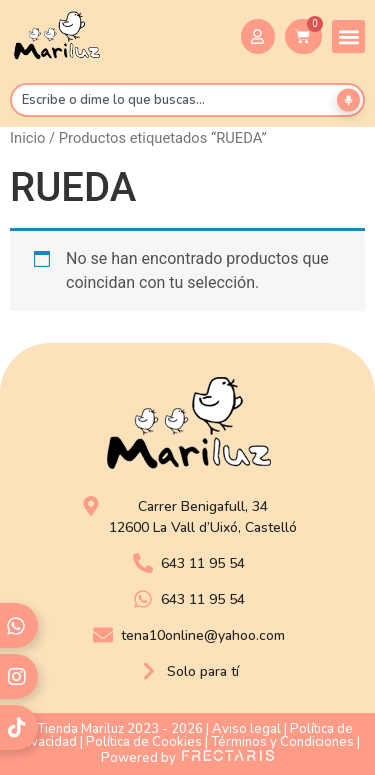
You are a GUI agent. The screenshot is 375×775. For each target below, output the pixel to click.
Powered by (187, 758)
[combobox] (187, 100)
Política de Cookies (144, 742)
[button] (348, 36)
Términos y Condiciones (282, 742)
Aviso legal (246, 729)
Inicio (27, 138)
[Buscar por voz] (348, 100)
